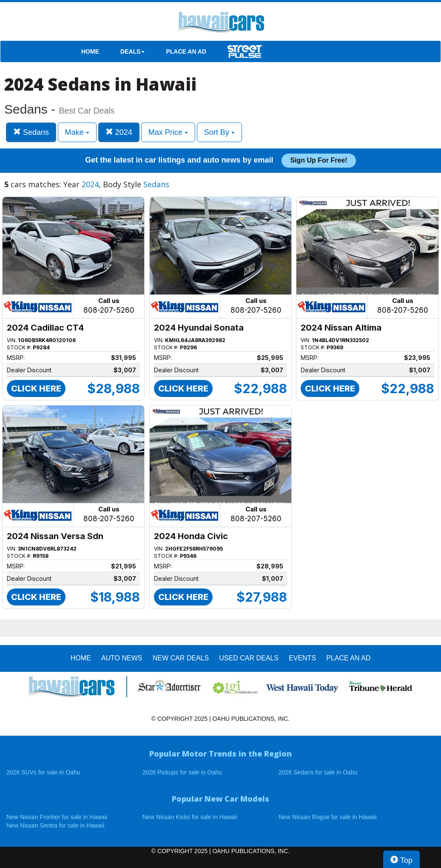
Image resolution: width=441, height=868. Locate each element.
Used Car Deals (249, 658)
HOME (90, 51)
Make (77, 132)
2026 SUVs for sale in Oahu (43, 772)
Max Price (168, 132)
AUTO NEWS (122, 658)
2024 (119, 132)
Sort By (219, 132)
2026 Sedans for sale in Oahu (318, 772)
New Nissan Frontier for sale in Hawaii (57, 817)
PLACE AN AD (186, 51)
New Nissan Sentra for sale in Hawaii (55, 825)
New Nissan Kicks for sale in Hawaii (190, 817)
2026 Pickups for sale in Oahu (182, 772)
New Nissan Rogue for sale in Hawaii (327, 817)
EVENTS (302, 658)
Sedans (31, 132)
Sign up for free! (319, 160)
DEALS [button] (132, 51)
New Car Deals (181, 658)
